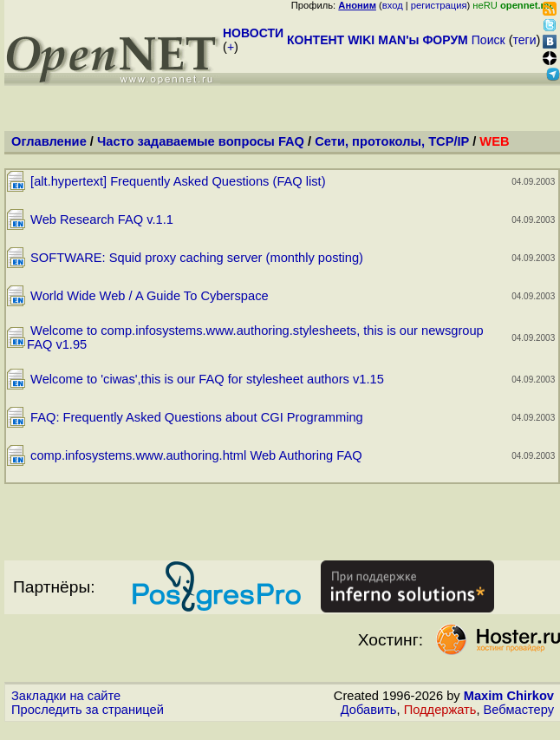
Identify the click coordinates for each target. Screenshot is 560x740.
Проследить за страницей (88, 710)
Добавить (369, 710)
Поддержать (440, 710)
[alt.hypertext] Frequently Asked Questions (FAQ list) (178, 181)
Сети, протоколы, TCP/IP (392, 141)
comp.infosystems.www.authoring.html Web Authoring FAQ (196, 455)
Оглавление (49, 141)
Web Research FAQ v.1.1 (102, 219)
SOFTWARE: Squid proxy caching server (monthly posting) (197, 258)
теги (525, 40)
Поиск (488, 40)
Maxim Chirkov (509, 696)
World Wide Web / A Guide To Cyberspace (150, 296)
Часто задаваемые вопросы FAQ (201, 141)
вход (393, 5)
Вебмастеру (519, 710)
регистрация (439, 5)
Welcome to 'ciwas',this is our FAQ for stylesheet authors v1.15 (207, 379)
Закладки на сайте (66, 696)
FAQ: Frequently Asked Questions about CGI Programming (197, 417)
